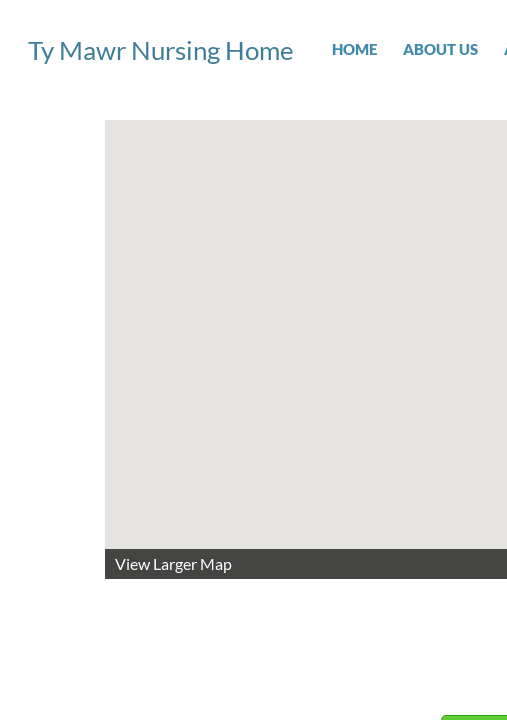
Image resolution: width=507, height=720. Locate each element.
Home (354, 49)
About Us (440, 49)
